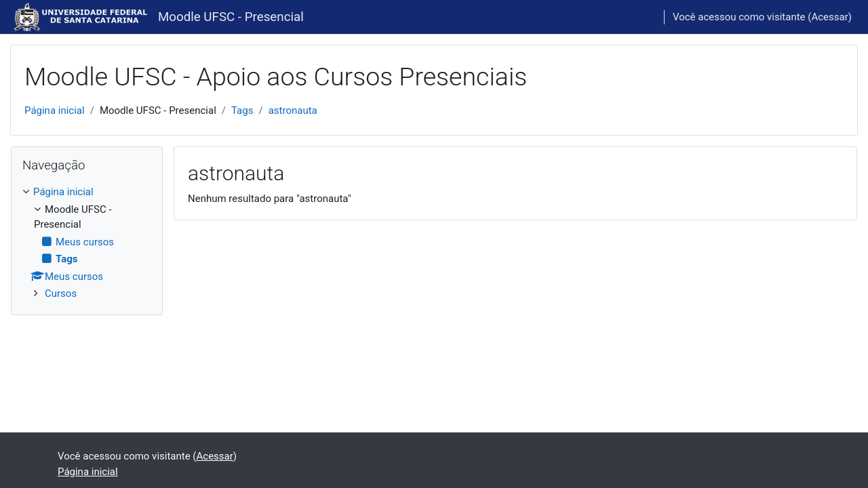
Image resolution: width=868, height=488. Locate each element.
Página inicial (55, 110)
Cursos (61, 293)
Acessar (829, 17)
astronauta (293, 110)
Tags (242, 110)
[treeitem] (87, 243)
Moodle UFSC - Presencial (231, 17)
